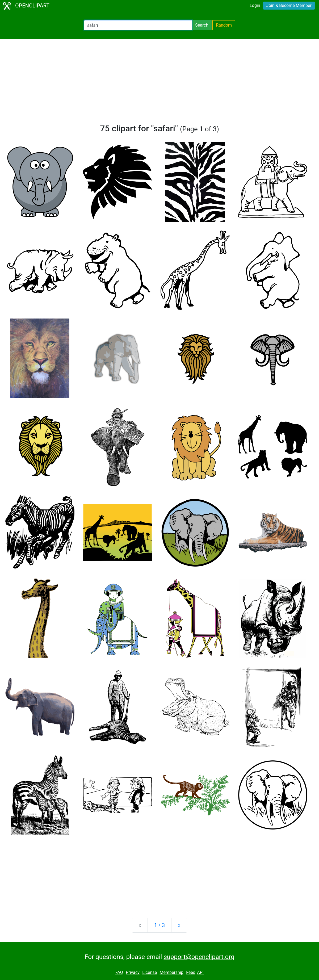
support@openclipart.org (199, 957)
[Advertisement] (159, 83)
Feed (191, 972)
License (150, 972)
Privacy (133, 972)
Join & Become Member (289, 5)
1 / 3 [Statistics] (160, 925)
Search (202, 25)
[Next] (179, 925)
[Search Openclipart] (138, 25)
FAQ (119, 972)
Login (255, 5)
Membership (171, 972)
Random (224, 25)
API (200, 972)
